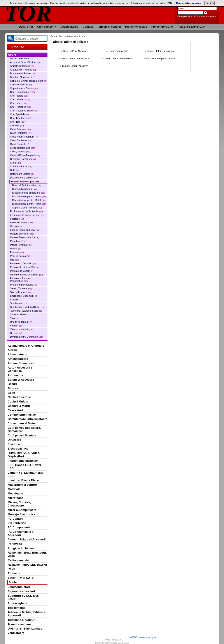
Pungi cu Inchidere (21, 548)
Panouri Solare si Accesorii (27, 539)
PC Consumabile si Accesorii (21, 533)
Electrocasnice (18, 449)
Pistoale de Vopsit (22, 271)
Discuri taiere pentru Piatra (29, 204)
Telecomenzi (16, 608)
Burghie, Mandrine (22, 77)
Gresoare (17, 226)
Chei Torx (18, 122)
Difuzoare (14, 440)
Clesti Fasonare (20, 129)
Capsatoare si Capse (24, 88)
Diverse (16, 333)
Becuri (12, 384)
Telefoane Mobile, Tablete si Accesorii (27, 614)
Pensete (17, 252)
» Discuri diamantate (117, 51)
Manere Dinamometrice (25, 237)
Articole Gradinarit (22, 66)
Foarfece (17, 219)
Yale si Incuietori (21, 329)
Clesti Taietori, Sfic (22, 148)
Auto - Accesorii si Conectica (20, 369)
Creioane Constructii (23, 159)
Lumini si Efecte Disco (23, 480)
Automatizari (17, 375)
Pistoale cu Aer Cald (23, 263)
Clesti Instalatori (21, 133)
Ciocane (17, 125)
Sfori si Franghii (20, 292)
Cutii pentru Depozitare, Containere (24, 429)
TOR (28, 13)
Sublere (16, 300)
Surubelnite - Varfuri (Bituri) (27, 307)
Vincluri (16, 326)
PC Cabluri (15, 519)
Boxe (11, 393)
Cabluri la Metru (19, 406)
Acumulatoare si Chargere (26, 346)
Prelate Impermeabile (24, 285)
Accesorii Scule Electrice (25, 62)
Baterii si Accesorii (21, 380)
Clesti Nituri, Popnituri (24, 137)
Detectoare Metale (22, 174)
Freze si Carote (21, 222)
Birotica (13, 388)
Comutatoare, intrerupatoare (27, 419)
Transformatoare (19, 624)
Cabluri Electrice (19, 397)
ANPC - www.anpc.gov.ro (145, 637)
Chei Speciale (19, 114)
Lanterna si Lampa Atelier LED (26, 474)
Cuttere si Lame (21, 166)
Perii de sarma (20, 256)
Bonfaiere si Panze (23, 73)
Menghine (18, 241)
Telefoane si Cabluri (22, 620)
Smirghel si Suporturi (24, 296)
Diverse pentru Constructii (26, 337)
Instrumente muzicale (23, 461)
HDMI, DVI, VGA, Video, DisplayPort (24, 455)
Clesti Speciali (20, 144)
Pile (14, 260)
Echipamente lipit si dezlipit (28, 215)
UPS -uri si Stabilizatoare (25, 629)
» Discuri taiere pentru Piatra (160, 58)
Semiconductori (19, 587)
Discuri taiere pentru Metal (29, 200)
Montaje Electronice (22, 514)
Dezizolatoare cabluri (24, 178)
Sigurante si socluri (21, 591)
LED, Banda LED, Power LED (24, 467)
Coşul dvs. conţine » (205, 16)
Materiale (14, 489)
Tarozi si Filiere (20, 314)
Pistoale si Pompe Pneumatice (20, 280)
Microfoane (16, 498)
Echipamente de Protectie (26, 211)
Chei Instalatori (20, 99)
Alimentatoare (17, 354)
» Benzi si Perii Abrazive (74, 51)
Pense (15, 249)
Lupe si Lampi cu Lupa (25, 230)
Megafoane (15, 493)
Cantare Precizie (21, 85)
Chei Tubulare (21, 118)
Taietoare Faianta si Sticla (26, 311)
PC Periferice (17, 523)
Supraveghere (17, 603)
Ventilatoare (16, 633)
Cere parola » (185, 16)
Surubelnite (18, 303)
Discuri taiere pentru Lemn (29, 196)
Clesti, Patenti (21, 152)
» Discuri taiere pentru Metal (117, 58)
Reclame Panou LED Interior (27, 565)
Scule (13, 582)
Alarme (13, 350)
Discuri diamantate (25, 189)
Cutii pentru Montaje (22, 435)
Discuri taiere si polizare (25, 182)
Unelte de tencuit (21, 322)
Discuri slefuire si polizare (28, 193)
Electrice (14, 444)
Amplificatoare (18, 359)
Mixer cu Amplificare (22, 510)
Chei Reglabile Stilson (24, 111)
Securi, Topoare (21, 288)
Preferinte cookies (189, 3)
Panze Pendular (21, 245)
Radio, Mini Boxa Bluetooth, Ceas (27, 554)
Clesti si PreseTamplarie (25, 155)
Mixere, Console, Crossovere (19, 504)
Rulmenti (14, 573)
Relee (12, 569)
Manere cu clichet (22, 234)
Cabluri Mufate (18, 401)
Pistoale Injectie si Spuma (26, 275)
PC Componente (19, 527)
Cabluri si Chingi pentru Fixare (28, 81)
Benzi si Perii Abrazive (27, 185)
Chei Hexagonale (22, 92)
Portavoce (15, 544)
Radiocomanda (18, 560)
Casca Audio (17, 410)
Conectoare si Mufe (21, 423)
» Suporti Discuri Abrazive (74, 66)
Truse (15, 318)
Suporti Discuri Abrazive (27, 208)
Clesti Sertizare (21, 140)
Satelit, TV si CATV (21, 578)
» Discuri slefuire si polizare (160, 51)
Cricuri (15, 163)
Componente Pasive (22, 415)
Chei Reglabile (20, 107)
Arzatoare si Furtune (23, 70)
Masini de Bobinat (22, 58)
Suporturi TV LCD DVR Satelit (24, 597)
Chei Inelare (19, 96)
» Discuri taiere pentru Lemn (74, 58)
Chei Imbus (19, 103)
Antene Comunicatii (21, 363)
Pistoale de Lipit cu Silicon (27, 267)
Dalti (14, 170)
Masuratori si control (22, 485)
